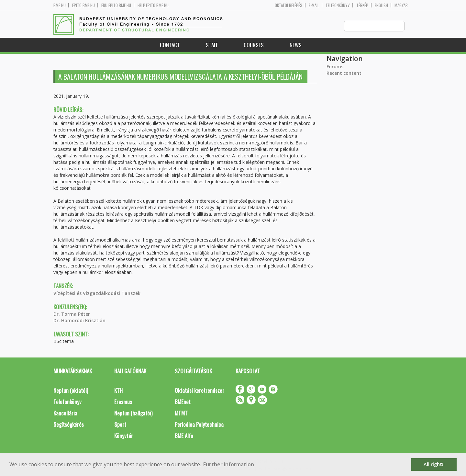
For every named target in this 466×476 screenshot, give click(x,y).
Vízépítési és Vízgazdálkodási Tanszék (97, 294)
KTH (118, 391)
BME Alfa (184, 436)
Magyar (401, 5)
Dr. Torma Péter (72, 314)
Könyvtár (124, 436)
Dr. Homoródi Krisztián (79, 321)
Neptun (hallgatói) (133, 413)
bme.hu (60, 5)
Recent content (344, 73)
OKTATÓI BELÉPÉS (288, 5)
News (296, 45)
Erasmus (123, 402)
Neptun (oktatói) (71, 391)
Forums (335, 67)
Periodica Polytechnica (199, 425)
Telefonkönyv (338, 5)
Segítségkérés (69, 425)
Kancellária (65, 413)
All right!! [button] (434, 464)
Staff (212, 45)
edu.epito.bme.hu (116, 5)
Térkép (362, 5)
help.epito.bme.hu (153, 5)
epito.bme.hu (83, 5)
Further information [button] (229, 464)
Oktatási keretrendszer (200, 391)
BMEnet (183, 402)
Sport (120, 425)
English (381, 5)
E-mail (314, 5)
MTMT (181, 413)
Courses (254, 45)
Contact (170, 45)
